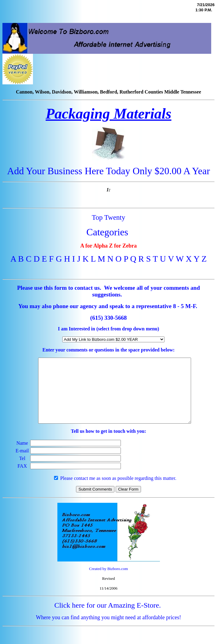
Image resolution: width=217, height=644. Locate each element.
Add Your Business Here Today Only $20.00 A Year (108, 171)
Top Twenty (109, 217)
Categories (107, 232)
